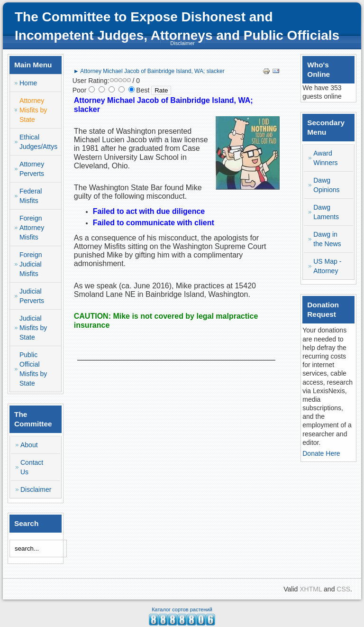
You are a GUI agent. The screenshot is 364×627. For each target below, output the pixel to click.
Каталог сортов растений (182, 609)
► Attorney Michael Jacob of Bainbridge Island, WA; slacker (149, 71)
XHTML (311, 589)
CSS (343, 589)
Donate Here (321, 453)
